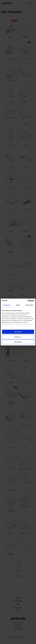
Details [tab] (18, 305)
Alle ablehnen (18, 342)
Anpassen (18, 337)
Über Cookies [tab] (30, 305)
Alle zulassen (18, 332)
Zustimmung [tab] (6, 305)
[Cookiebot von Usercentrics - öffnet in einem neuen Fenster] (27, 301)
